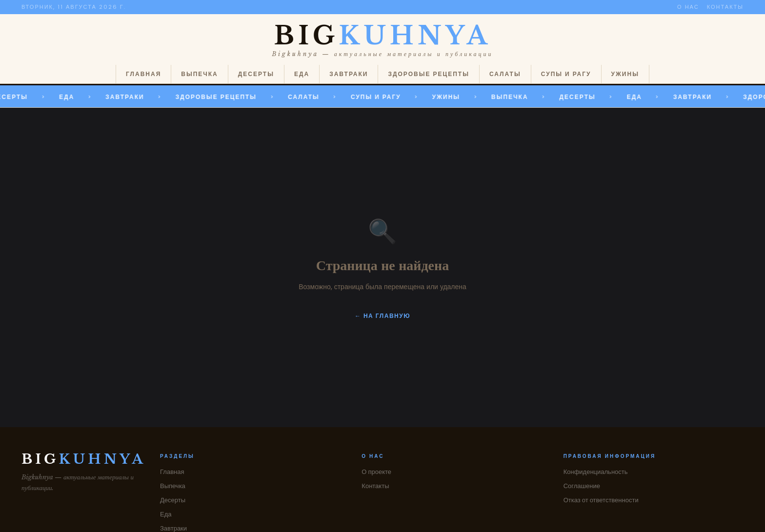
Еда (302, 74)
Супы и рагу (566, 74)
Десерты (256, 74)
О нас (688, 7)
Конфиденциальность (596, 472)
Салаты (505, 74)
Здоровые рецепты (428, 74)
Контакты (725, 7)
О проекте (376, 472)
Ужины (625, 74)
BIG (382, 36)
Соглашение (582, 486)
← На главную (382, 316)
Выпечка (199, 74)
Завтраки (349, 74)
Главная (143, 74)
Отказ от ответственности (601, 500)
